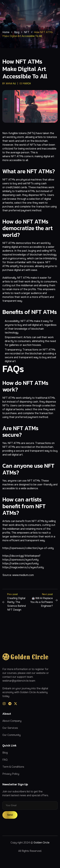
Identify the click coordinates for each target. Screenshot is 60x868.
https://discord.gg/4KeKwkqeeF (22, 556)
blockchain (41, 141)
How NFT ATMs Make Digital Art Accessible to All (25, 69)
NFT (13, 156)
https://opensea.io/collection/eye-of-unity (28, 548)
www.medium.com (23, 575)
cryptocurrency (17, 258)
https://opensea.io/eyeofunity (20, 560)
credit (9, 187)
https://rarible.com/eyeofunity (20, 563)
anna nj (11, 83)
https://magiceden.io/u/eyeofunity (23, 567)
